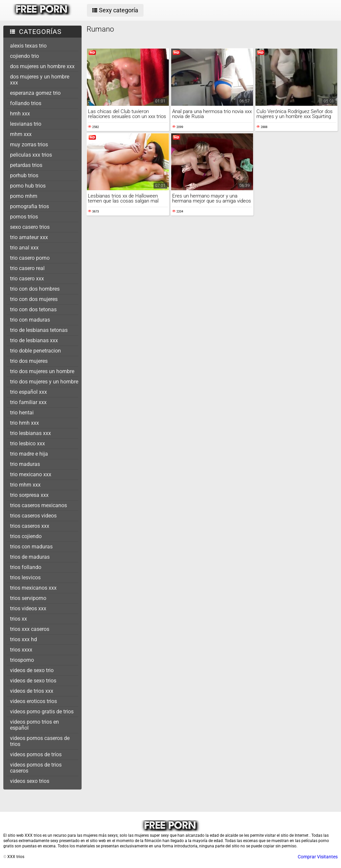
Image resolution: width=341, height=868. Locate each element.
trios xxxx (21, 650)
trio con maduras (30, 320)
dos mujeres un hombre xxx (42, 66)
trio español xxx (28, 392)
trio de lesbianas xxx (34, 340)
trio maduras (25, 464)
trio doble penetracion (35, 351)
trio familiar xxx (28, 402)
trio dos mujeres (29, 361)
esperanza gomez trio (35, 93)
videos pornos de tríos (36, 754)
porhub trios (24, 175)
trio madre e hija (29, 454)
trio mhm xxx (25, 485)
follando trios (26, 103)
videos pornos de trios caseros (36, 768)
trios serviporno (28, 598)
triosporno (22, 660)
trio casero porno (30, 258)
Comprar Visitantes (318, 857)
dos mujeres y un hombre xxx (40, 80)
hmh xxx (20, 114)
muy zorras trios (29, 145)
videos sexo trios (30, 781)
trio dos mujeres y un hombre (44, 382)
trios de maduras (30, 557)
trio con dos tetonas (33, 309)
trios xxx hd (23, 639)
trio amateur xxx (29, 237)
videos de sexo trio (32, 670)
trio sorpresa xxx (29, 495)
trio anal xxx (24, 248)
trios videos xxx (28, 608)
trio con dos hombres (35, 289)
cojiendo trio (24, 56)
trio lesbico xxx (27, 443)
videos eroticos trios (33, 701)
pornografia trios (29, 206)
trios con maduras (31, 547)
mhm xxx (21, 134)
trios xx (18, 619)
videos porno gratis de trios (42, 712)
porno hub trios (28, 186)
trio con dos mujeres (34, 299)
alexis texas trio (28, 46)
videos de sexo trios (33, 681)
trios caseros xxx (30, 526)
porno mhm (24, 196)
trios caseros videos (33, 516)
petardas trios (26, 165)
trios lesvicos (25, 578)
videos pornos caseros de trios (40, 741)
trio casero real (27, 268)
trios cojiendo (26, 536)
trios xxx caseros (30, 629)
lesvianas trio (26, 124)
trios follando (26, 567)
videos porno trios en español (34, 725)
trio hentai (22, 413)
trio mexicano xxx (31, 474)
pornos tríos (24, 217)
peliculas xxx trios (31, 155)
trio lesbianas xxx (30, 433)
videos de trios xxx (32, 691)
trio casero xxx (27, 279)
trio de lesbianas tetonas (39, 330)
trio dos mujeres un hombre (42, 371)
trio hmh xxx (24, 423)
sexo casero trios (30, 227)
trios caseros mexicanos (38, 505)
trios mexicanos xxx (33, 588)
